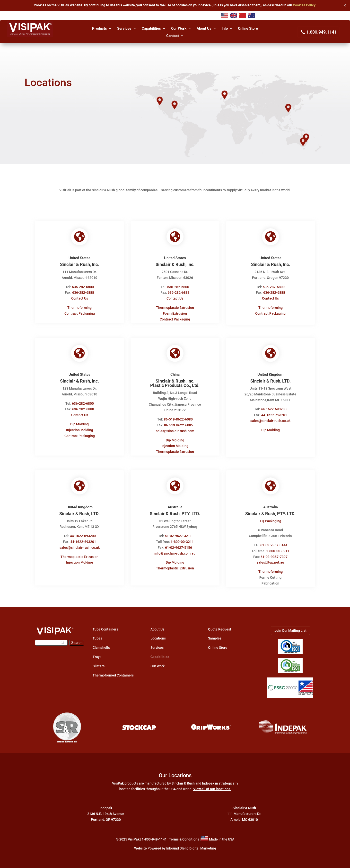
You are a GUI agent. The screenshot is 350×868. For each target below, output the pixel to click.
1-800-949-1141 (154, 836)
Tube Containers (105, 626)
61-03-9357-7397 (275, 553)
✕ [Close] (345, 5)
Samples (215, 635)
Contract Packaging (79, 313)
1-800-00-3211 (182, 539)
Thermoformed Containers (113, 672)
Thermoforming (79, 308)
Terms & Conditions (184, 836)
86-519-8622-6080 (178, 418)
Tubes (97, 635)
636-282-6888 (82, 292)
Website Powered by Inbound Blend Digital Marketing (175, 845)
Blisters (99, 663)
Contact (173, 36)
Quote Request (220, 626)
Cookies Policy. (305, 5)
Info (225, 29)
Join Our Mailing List (290, 627)
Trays (97, 654)
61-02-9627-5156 (179, 544)
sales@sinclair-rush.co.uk (271, 419)
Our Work (179, 29)
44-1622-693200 (274, 408)
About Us (204, 29)
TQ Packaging (271, 518)
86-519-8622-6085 (179, 423)
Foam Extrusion (175, 313)
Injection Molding (79, 428)
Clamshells (101, 644)
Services (124, 29)
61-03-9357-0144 (274, 542)
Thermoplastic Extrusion (175, 308)
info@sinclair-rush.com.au (175, 550)
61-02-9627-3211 (178, 533)
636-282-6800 (82, 287)
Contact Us (79, 298)
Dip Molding (79, 422)
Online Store (248, 29)
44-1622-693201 (275, 413)
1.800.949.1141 (321, 32)
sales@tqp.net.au (271, 559)
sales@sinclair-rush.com (175, 429)
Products (100, 29)
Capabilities (151, 29)
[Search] (51, 639)
